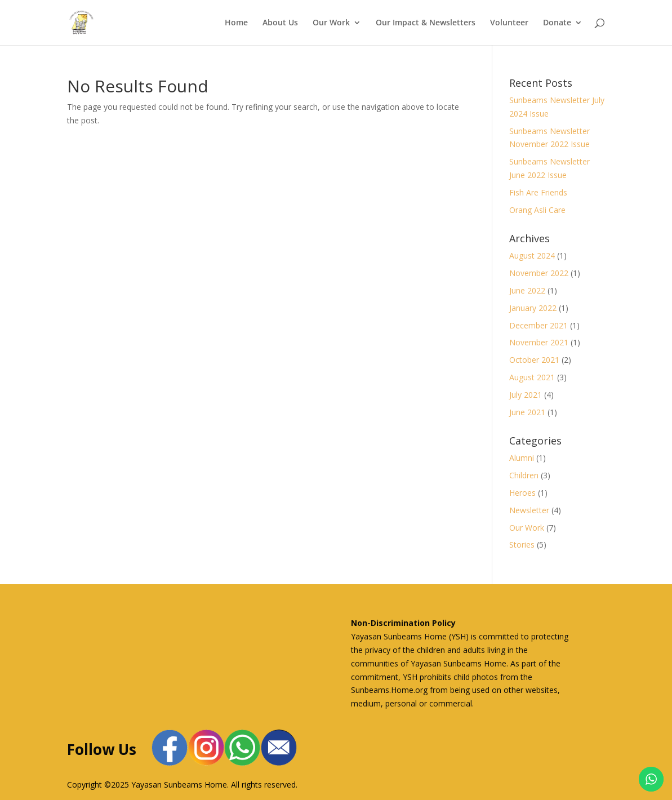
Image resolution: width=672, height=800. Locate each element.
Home (236, 23)
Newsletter (529, 510)
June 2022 (527, 290)
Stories (522, 545)
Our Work (331, 23)
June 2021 (527, 412)
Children (524, 475)
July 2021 (526, 395)
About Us (280, 23)
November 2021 (539, 342)
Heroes (522, 493)
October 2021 (534, 360)
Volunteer (509, 23)
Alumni (522, 458)
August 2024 (532, 255)
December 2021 (539, 325)
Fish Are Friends (538, 192)
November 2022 (539, 273)
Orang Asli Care (537, 210)
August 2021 (532, 377)
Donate (557, 23)
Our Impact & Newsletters (426, 23)
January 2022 (533, 308)
